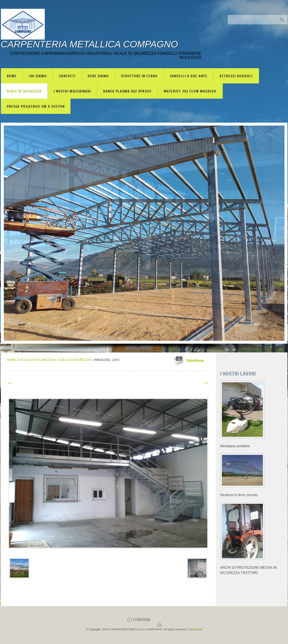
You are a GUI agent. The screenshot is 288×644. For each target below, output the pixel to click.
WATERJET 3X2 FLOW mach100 (190, 91)
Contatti (67, 76)
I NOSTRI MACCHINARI (72, 91)
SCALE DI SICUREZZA (24, 91)
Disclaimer (196, 629)
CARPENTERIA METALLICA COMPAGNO (89, 44)
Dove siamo (98, 76)
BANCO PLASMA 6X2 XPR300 (127, 91)
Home (12, 76)
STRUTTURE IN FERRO (139, 76)
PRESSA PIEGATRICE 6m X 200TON (36, 106)
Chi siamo (38, 76)
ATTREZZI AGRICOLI (236, 76)
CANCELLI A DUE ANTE (189, 76)
